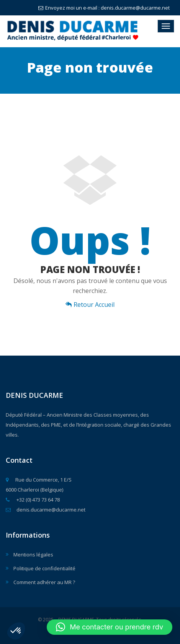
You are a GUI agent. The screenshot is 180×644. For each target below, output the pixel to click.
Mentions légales (33, 555)
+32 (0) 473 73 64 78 (33, 500)
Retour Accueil (90, 305)
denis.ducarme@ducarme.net (46, 510)
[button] (16, 631)
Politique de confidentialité (44, 568)
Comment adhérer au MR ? (44, 582)
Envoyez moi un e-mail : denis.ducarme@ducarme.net (104, 8)
